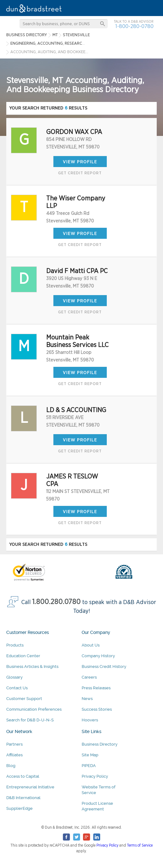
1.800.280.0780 (57, 602)
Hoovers (90, 720)
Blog (11, 766)
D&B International (23, 798)
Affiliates (14, 755)
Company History (98, 656)
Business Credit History (104, 666)
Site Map (90, 755)
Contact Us (17, 688)
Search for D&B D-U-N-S (30, 720)
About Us (91, 645)
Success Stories (97, 709)
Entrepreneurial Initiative (30, 787)
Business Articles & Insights (32, 666)
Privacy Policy (95, 776)
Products (15, 645)
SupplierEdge (19, 808)
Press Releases (96, 688)
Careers (89, 677)
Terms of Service (140, 845)
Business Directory (100, 744)
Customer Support (24, 699)
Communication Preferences (34, 709)
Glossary (14, 677)
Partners (14, 744)
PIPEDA (89, 766)
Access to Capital (23, 776)
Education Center (23, 656)
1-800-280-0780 (134, 26)
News (87, 699)
